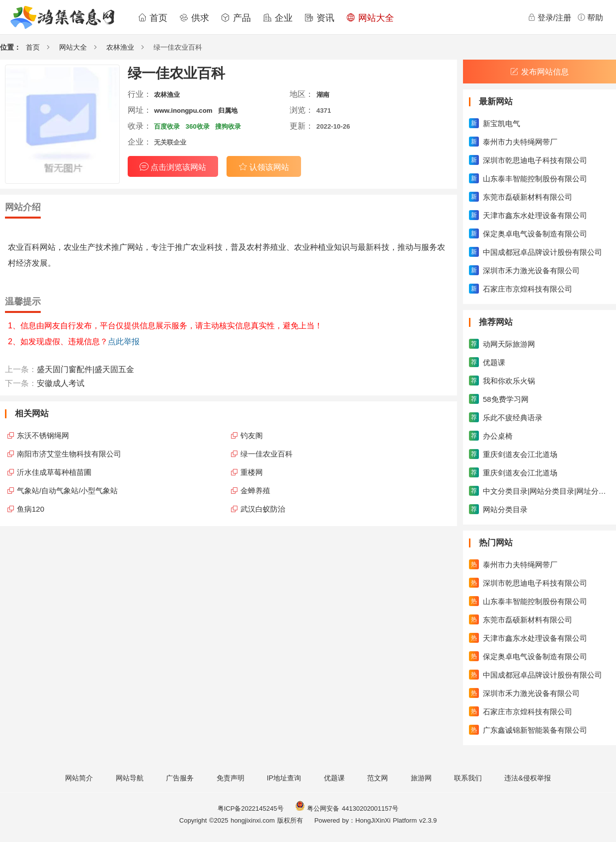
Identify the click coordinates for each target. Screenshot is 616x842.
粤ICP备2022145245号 (251, 808)
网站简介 (79, 778)
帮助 (590, 17)
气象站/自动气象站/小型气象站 (67, 491)
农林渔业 (120, 47)
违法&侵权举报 (527, 778)
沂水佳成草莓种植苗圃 (54, 472)
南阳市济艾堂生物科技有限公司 (69, 454)
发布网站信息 (539, 72)
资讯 (319, 18)
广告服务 (180, 778)
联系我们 (468, 778)
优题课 (334, 778)
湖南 (323, 95)
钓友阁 (252, 435)
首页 (153, 18)
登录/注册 (549, 17)
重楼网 (252, 472)
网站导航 (130, 778)
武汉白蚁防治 (263, 509)
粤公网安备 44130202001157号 (347, 808)
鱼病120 (31, 509)
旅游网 (421, 778)
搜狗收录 (228, 126)
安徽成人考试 (61, 383)
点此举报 (124, 342)
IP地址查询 (284, 778)
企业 (278, 18)
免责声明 (231, 778)
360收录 (198, 126)
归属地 (228, 111)
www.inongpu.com (183, 111)
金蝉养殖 (255, 491)
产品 (236, 18)
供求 (194, 18)
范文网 (378, 778)
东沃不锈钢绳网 (43, 435)
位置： (10, 47)
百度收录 (167, 126)
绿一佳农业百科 (267, 454)
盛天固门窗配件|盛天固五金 (85, 369)
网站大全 (370, 18)
